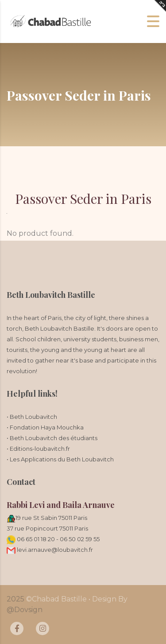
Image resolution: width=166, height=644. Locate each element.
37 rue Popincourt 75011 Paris (47, 528)
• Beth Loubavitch (32, 417)
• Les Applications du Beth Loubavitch (60, 459)
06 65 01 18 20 (36, 539)
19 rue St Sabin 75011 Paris (51, 518)
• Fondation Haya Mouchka (45, 427)
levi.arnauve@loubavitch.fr (50, 550)
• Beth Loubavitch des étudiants (52, 438)
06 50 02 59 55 (80, 539)
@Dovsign (25, 610)
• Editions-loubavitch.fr (38, 449)
